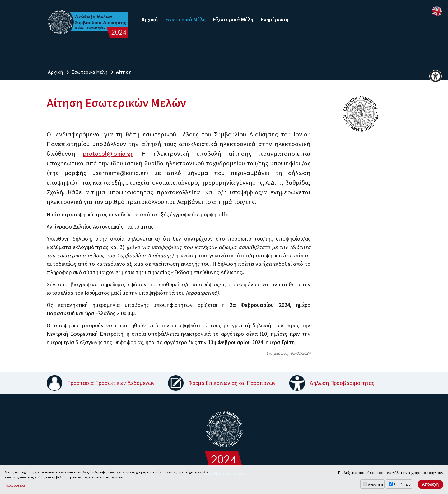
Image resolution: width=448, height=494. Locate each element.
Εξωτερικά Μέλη (233, 20)
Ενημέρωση (275, 20)
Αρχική (150, 20)
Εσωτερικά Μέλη (185, 20)
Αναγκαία (376, 485)
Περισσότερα (15, 486)
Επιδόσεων (402, 485)
